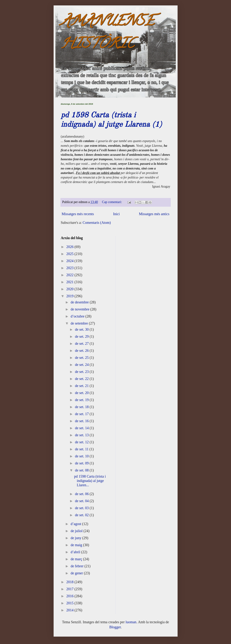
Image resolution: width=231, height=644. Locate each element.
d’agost (76, 524)
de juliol (77, 531)
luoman (131, 622)
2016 (70, 596)
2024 (70, 261)
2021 (70, 282)
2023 (70, 268)
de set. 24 (82, 365)
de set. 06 (82, 494)
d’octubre (78, 316)
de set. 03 (82, 508)
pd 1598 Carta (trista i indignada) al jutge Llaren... (90, 481)
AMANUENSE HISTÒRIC (108, 34)
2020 (70, 289)
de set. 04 (82, 501)
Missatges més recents (78, 214)
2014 (70, 610)
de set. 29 (82, 336)
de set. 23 (82, 372)
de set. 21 (82, 386)
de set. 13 (82, 435)
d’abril (76, 552)
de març (77, 559)
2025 (70, 254)
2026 (70, 247)
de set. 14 (82, 428)
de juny (76, 538)
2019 (70, 296)
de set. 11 (82, 449)
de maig (77, 545)
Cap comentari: (112, 202)
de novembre (80, 309)
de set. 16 (82, 421)
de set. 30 (82, 329)
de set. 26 (82, 351)
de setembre (80, 323)
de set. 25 (82, 358)
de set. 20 (82, 393)
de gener (77, 573)
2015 (70, 603)
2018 (70, 582)
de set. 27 (82, 343)
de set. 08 (82, 470)
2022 (70, 275)
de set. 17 (82, 414)
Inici (116, 214)
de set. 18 (82, 407)
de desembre (80, 302)
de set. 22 (82, 379)
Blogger (115, 627)
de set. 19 (82, 400)
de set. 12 (82, 442)
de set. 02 (82, 515)
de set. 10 (82, 456)
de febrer (78, 566)
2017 (70, 589)
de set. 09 (82, 463)
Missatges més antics (154, 214)
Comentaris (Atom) (97, 223)
